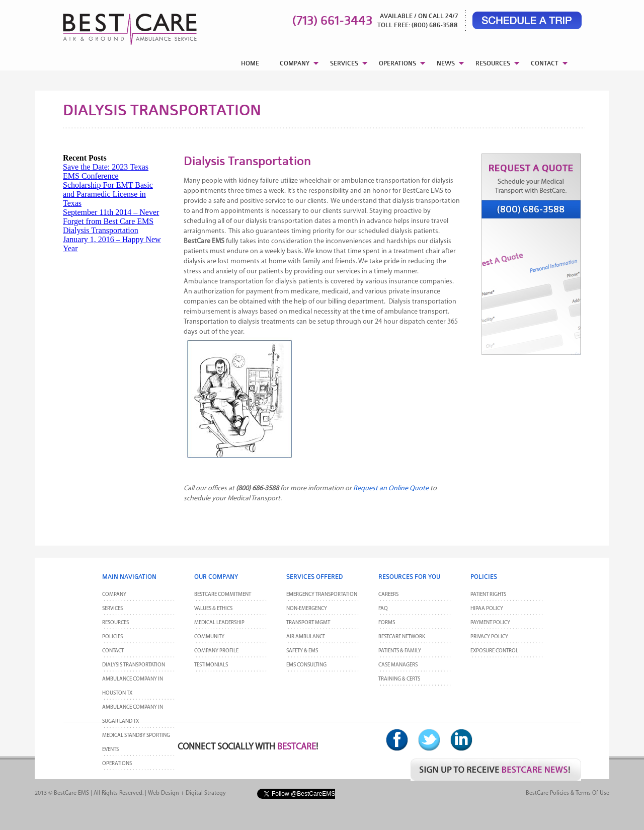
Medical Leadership (219, 623)
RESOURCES (493, 63)
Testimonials (211, 665)
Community (209, 637)
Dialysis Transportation (101, 230)
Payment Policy (490, 623)
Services (112, 609)
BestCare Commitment (223, 595)
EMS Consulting (306, 665)
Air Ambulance (306, 637)
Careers (388, 595)
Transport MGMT (308, 623)
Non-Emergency (307, 609)
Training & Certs (399, 679)
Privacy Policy (489, 637)
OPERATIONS (397, 63)
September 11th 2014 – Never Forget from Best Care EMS (111, 217)
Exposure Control (494, 651)
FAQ (383, 609)
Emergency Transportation (322, 595)
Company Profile (216, 651)
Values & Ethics (213, 609)
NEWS (446, 63)
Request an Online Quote (391, 488)
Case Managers (398, 665)
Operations (117, 764)
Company (114, 595)
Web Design (164, 793)
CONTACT (545, 63)
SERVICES (344, 63)
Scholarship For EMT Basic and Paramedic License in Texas (108, 194)
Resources (115, 623)
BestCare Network (402, 637)
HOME (250, 63)
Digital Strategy (206, 793)
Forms (387, 623)
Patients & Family (400, 651)
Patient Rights (488, 595)
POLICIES (112, 637)
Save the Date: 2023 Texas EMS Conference (106, 171)
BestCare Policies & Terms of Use (568, 793)
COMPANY (295, 63)
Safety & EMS (302, 651)
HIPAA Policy (487, 609)
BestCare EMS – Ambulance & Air (117, 25)
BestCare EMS (71, 793)
